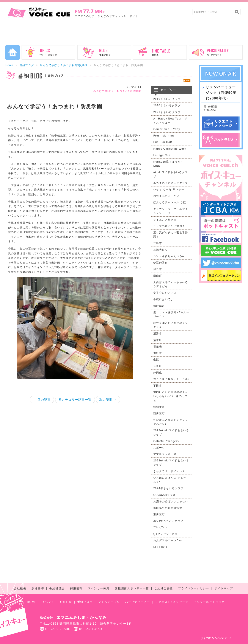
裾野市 (158, 353)
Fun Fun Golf (163, 142)
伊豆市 (158, 269)
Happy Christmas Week (170, 149)
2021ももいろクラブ (167, 112)
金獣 (156, 360)
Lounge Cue (162, 155)
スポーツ (159, 448)
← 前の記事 (42, 400)
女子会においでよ (165, 293)
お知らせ (66, 602)
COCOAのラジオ (165, 495)
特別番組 (159, 407)
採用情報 (76, 588)
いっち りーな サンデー (169, 189)
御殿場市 (159, 306)
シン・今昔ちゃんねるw (169, 256)
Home (9, 65)
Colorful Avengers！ (168, 441)
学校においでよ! (164, 299)
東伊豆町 (159, 514)
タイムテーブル (109, 602)
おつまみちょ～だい (166, 196)
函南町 (158, 276)
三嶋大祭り (161, 250)
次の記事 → (108, 400)
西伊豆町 (159, 413)
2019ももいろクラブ (167, 99)
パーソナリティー (137, 602)
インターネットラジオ (209, 602)
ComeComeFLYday (167, 129)
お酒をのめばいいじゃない (171, 501)
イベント (48, 602)
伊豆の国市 (161, 263)
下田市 (158, 386)
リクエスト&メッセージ (172, 602)
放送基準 (38, 588)
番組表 (158, 347)
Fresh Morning (164, 136)
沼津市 (158, 334)
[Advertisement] (124, 33)
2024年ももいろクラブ (168, 488)
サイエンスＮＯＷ (165, 220)
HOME (32, 602)
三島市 (158, 243)
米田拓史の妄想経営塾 (168, 508)
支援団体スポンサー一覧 (132, 588)
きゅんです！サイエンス (169, 471)
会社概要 (20, 588)
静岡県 (158, 373)
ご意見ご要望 (163, 588)
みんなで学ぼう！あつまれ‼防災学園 (64, 65)
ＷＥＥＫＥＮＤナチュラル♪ (171, 379)
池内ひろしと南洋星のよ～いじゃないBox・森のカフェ (171, 396)
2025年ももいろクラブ (168, 521)
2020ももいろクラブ (167, 106)
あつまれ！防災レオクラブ (171, 183)
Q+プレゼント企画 (166, 534)
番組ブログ (27, 65)
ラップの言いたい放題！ (169, 226)
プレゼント (161, 527)
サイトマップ (224, 588)
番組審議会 (57, 588)
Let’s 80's (160, 547)
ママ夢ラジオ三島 (165, 454)
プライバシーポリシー (194, 588)
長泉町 (158, 366)
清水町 (158, 340)
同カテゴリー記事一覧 (75, 400)
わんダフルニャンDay (168, 540)
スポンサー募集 (99, 588)
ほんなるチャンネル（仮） (171, 202)
